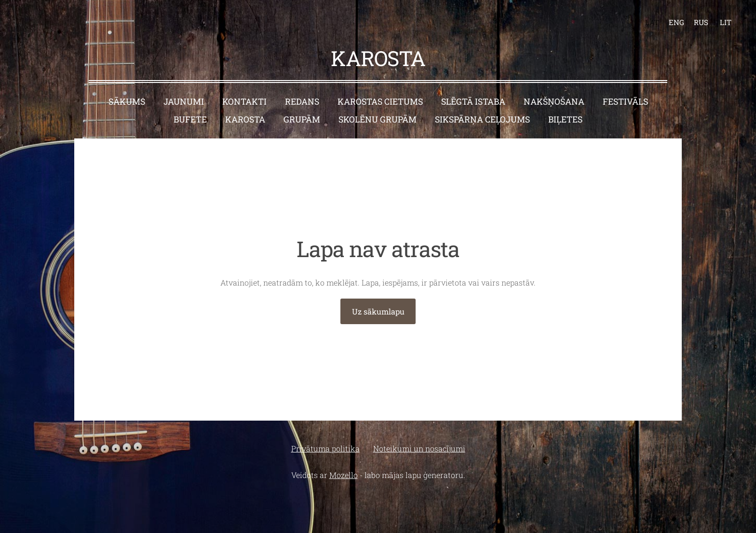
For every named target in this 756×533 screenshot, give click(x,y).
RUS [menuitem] (701, 22)
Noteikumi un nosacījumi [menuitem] (419, 448)
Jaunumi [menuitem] (184, 102)
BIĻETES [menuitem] (565, 119)
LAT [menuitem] (652, 22)
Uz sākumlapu (378, 311)
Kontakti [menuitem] (244, 102)
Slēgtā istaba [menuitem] (473, 102)
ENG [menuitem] (676, 22)
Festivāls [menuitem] (625, 102)
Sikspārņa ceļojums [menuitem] (482, 119)
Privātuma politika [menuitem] (325, 448)
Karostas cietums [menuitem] (380, 102)
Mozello (344, 475)
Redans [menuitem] (302, 102)
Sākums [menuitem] (127, 102)
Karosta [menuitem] (245, 119)
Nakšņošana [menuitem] (554, 102)
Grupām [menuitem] (302, 119)
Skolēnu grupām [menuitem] (378, 119)
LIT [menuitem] (726, 22)
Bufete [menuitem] (190, 119)
